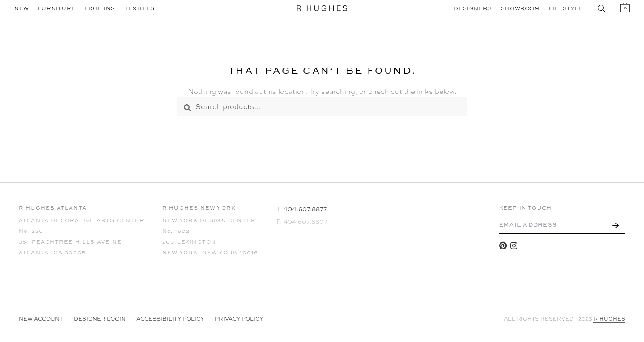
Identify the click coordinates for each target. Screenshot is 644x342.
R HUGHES (609, 319)
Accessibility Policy (170, 319)
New (22, 8)
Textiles (140, 8)
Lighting (100, 8)
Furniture (57, 8)
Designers (472, 8)
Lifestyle (566, 8)
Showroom (520, 8)
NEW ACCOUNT (41, 319)
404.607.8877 (305, 209)
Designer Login (100, 319)
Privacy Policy (239, 319)
